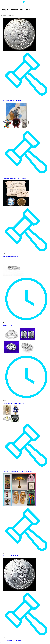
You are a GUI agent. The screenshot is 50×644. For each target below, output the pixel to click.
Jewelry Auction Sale (8, 325)
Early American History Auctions (11, 256)
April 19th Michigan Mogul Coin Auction (12, 640)
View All (2, 643)
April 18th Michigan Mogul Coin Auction (12, 100)
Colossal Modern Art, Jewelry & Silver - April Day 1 (15, 178)
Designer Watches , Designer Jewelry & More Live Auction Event (18, 471)
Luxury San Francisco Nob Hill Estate (12, 556)
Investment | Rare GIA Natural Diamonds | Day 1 (14, 403)
